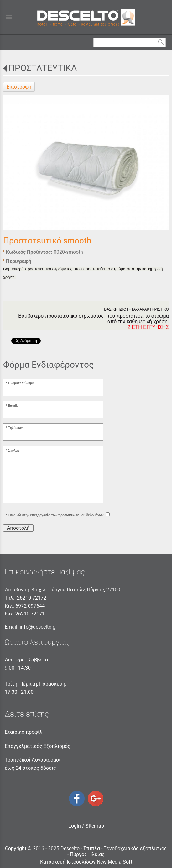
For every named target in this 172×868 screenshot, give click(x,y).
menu (9, 17)
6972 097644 (30, 606)
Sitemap (95, 826)
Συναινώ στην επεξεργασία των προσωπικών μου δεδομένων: (56, 515)
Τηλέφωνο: (17, 428)
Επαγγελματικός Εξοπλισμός (38, 746)
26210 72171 (30, 614)
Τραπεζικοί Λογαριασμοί (33, 760)
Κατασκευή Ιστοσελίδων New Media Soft (86, 862)
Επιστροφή (19, 87)
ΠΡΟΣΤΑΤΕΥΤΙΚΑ (43, 68)
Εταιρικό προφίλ (23, 732)
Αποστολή (18, 528)
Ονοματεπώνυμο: (21, 383)
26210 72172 (32, 598)
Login (75, 826)
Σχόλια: (14, 450)
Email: (13, 406)
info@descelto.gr (38, 627)
